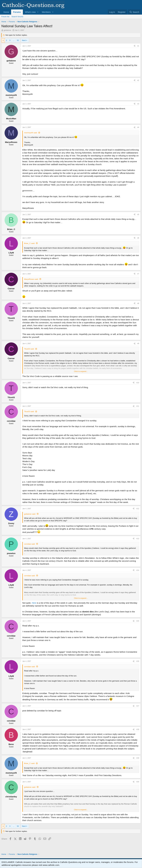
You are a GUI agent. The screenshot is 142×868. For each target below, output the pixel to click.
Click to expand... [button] (81, 371)
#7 (138, 274)
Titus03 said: (29, 349)
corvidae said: (30, 544)
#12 (138, 509)
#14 (138, 570)
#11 (138, 406)
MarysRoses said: (31, 279)
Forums (17, 12)
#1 (138, 46)
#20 (138, 782)
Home (6, 12)
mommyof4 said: (31, 133)
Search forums (17, 17)
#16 (138, 661)
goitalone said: (30, 514)
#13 (138, 539)
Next (24, 40)
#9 (138, 344)
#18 (138, 729)
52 (18, 40)
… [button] (14, 40)
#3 (138, 104)
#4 (138, 127)
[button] (38, 12)
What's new (30, 12)
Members (46, 12)
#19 (138, 758)
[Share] (135, 46)
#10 (138, 383)
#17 (138, 706)
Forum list (5, 17)
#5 (138, 215)
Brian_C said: (30, 243)
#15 (138, 621)
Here (34, 603)
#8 (138, 303)
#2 (138, 80)
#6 (138, 238)
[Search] (134, 12)
